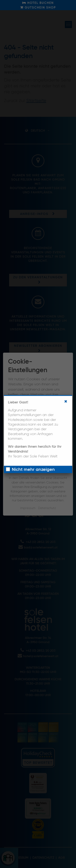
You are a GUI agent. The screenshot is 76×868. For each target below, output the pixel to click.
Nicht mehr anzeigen (33, 470)
